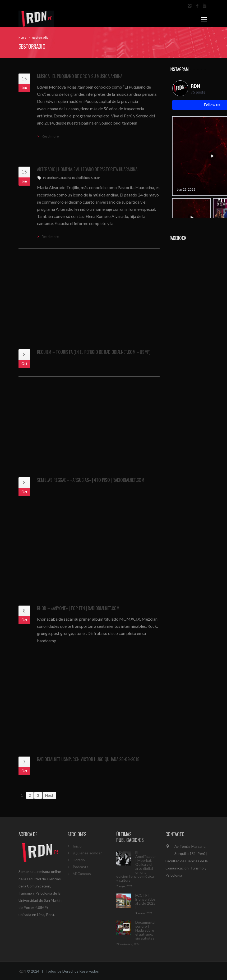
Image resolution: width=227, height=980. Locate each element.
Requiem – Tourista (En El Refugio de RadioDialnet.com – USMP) (94, 352)
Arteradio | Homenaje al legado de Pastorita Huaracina (87, 169)
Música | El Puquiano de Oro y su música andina (80, 76)
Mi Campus (82, 874)
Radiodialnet (81, 178)
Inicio (77, 846)
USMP (96, 178)
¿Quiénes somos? (87, 853)
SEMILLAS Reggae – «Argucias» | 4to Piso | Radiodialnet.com (91, 480)
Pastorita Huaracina (57, 178)
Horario (79, 860)
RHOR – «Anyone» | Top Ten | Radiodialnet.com (78, 608)
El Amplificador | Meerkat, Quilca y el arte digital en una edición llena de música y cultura (136, 866)
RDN (22, 971)
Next (49, 795)
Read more (50, 136)
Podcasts (80, 867)
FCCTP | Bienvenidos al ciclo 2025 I (145, 901)
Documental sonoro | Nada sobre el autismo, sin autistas (145, 930)
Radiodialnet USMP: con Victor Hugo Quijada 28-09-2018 (88, 759)
